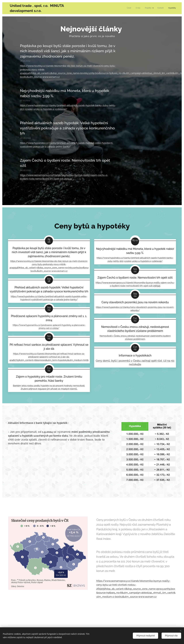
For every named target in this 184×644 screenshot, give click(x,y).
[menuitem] (157, 8)
